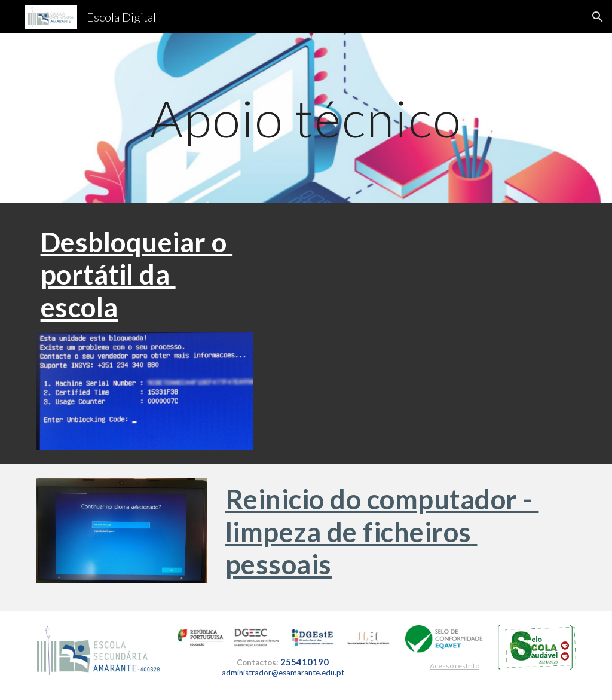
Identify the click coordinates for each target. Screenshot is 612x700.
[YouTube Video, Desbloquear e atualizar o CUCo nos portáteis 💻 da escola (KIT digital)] (421, 310)
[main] (306, 118)
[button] (598, 17)
